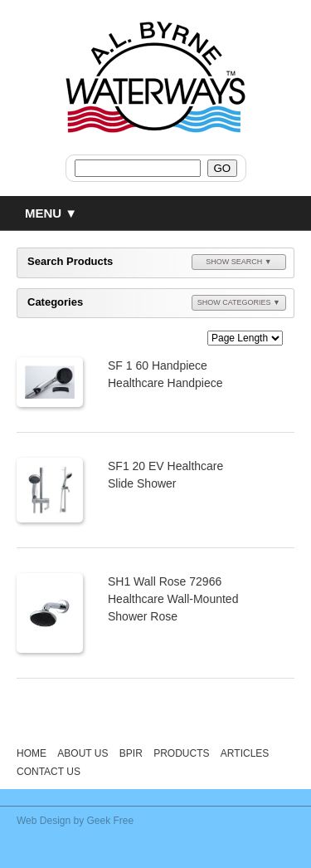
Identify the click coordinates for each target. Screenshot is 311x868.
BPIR (131, 753)
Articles (245, 753)
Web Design (44, 821)
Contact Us (49, 772)
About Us (83, 753)
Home (32, 753)
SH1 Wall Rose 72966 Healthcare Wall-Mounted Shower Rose (173, 599)
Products (181, 753)
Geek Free (111, 821)
